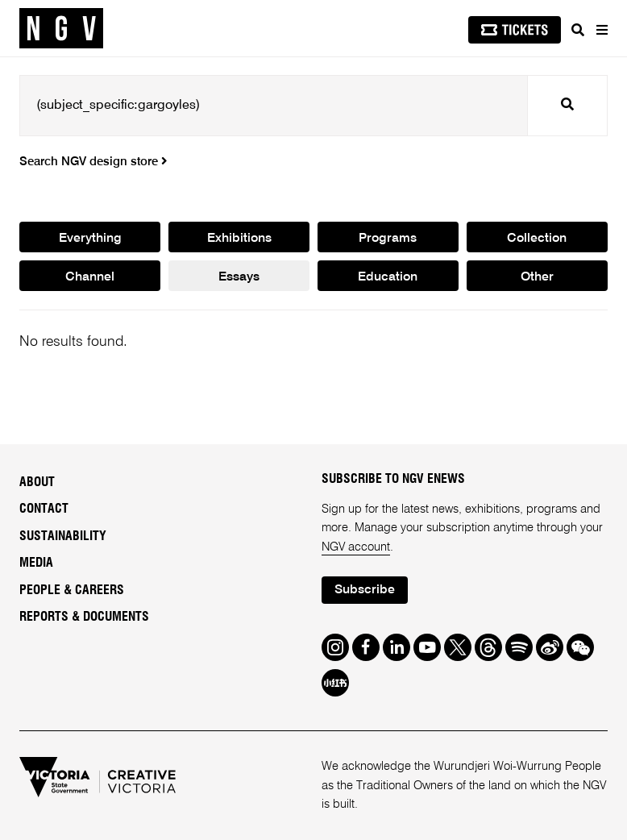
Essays (239, 277)
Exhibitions (239, 239)
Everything (90, 239)
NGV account (356, 547)
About (37, 482)
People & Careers (72, 590)
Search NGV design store (93, 162)
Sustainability (63, 536)
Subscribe (365, 590)
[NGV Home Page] (61, 29)
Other (537, 277)
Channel (90, 277)
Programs (388, 239)
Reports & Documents (84, 617)
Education (388, 277)
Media (36, 563)
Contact (44, 509)
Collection (537, 239)
